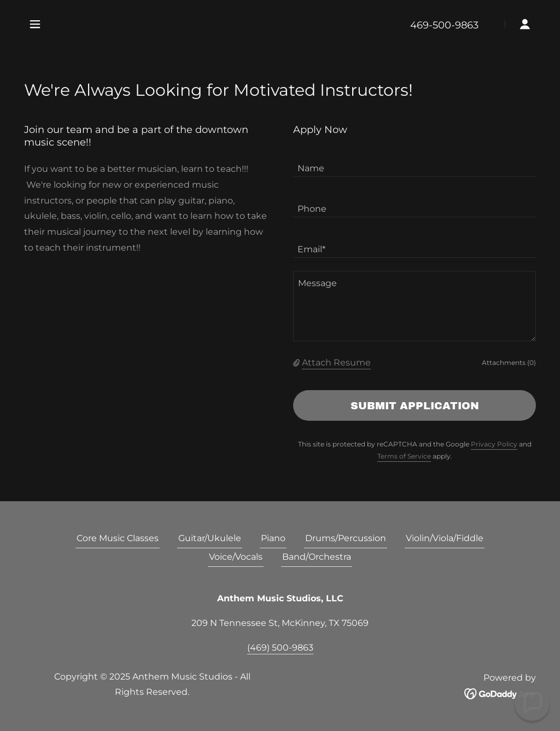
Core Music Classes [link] (118, 538)
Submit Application (415, 406)
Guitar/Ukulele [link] (210, 538)
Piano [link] (273, 538)
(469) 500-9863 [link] (280, 648)
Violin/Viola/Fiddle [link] (445, 538)
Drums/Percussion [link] (346, 538)
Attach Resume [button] (336, 362)
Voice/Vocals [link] (236, 557)
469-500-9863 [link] (444, 25)
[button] (35, 24)
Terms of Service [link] (404, 456)
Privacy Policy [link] (494, 444)
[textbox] (415, 163)
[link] (500, 693)
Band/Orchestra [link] (317, 557)
